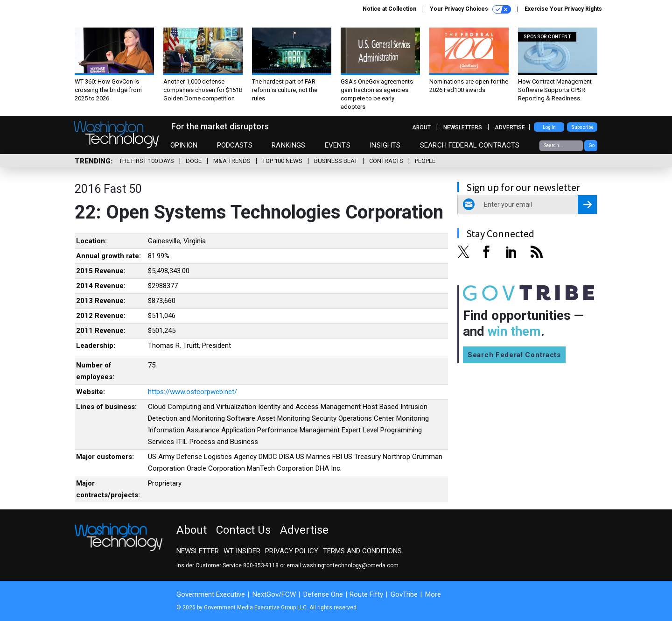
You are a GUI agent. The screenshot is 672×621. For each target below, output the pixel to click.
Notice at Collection (389, 9)
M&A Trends (232, 161)
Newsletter (198, 551)
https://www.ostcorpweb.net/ (192, 392)
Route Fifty (366, 594)
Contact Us (243, 530)
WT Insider (242, 551)
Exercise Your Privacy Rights (563, 9)
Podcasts (235, 145)
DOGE (194, 161)
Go (591, 145)
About (421, 127)
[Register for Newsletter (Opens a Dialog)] (587, 205)
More (433, 594)
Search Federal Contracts (470, 145)
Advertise (510, 127)
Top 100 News (282, 161)
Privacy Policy (292, 551)
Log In (549, 127)
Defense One (323, 594)
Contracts (386, 161)
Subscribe (582, 127)
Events (338, 145)
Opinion (184, 145)
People (425, 161)
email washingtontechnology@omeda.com (343, 565)
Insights (385, 145)
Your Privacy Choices (470, 9)
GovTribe (404, 594)
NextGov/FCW (274, 594)
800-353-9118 (261, 565)
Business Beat (336, 161)
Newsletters (463, 127)
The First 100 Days (147, 161)
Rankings (288, 145)
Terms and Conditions (362, 551)
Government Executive (211, 594)
